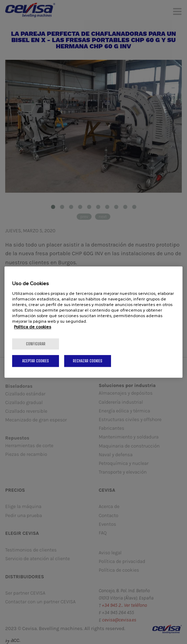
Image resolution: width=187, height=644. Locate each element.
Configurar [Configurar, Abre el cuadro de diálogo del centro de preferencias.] (36, 344)
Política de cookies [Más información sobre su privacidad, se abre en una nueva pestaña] (32, 327)
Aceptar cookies (36, 361)
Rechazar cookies (88, 361)
